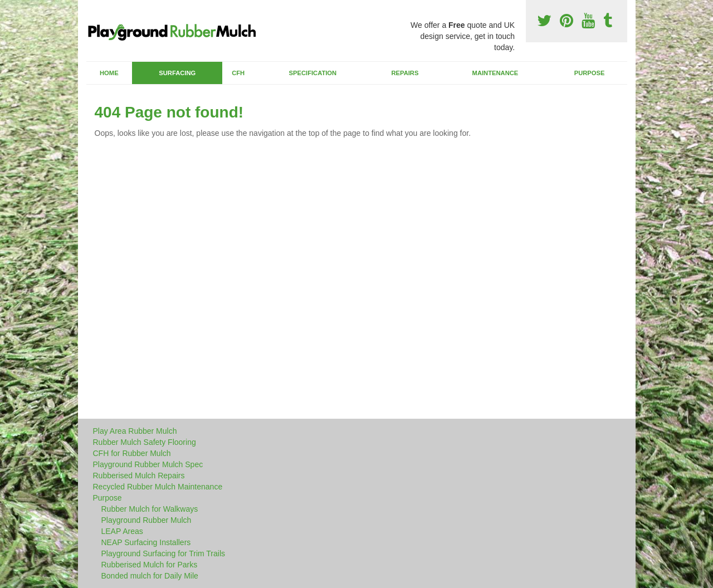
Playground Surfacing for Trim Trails (163, 553)
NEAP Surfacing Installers (146, 542)
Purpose (590, 73)
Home (109, 73)
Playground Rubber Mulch (146, 520)
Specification (313, 73)
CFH (238, 73)
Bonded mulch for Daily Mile (150, 576)
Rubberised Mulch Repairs (139, 476)
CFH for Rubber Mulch (132, 453)
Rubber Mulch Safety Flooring (145, 442)
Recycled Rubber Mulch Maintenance (158, 487)
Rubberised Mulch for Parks (150, 565)
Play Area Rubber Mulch (135, 431)
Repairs (405, 73)
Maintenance (495, 73)
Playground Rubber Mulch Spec (148, 464)
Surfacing (177, 73)
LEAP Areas (122, 531)
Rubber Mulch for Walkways (150, 509)
